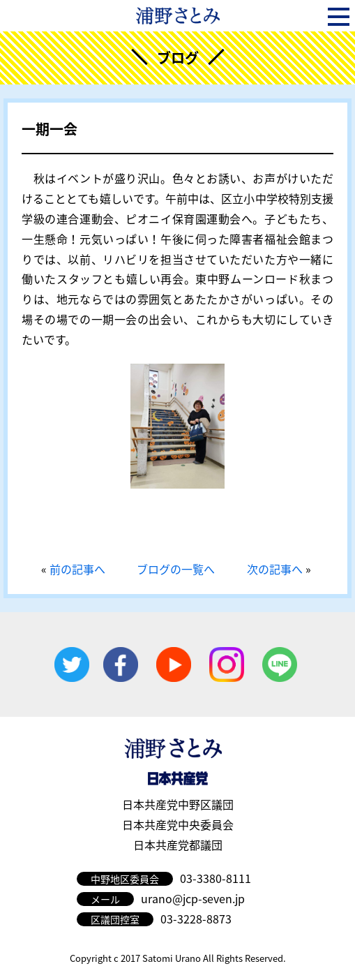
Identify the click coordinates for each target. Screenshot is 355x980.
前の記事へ (77, 569)
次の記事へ (275, 569)
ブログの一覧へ (176, 569)
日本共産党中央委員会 (178, 824)
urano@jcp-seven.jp (193, 898)
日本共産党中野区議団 (178, 804)
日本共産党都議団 (178, 845)
